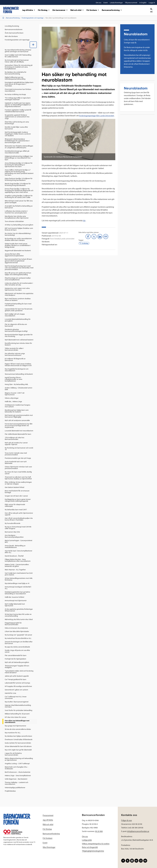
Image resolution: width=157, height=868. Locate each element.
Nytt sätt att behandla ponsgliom (17, 662)
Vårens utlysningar (12, 398)
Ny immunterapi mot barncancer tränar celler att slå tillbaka (17, 61)
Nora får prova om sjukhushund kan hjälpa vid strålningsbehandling (18, 274)
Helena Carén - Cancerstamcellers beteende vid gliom (17, 565)
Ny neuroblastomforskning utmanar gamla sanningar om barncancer (18, 51)
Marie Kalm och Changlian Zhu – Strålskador (16, 768)
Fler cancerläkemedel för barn (16, 655)
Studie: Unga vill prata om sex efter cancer (17, 651)
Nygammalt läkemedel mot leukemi (18, 250)
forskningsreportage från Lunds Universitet (96, 116)
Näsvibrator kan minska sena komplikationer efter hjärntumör (17, 217)
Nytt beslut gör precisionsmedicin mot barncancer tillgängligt (19, 416)
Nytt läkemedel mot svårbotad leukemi (19, 340)
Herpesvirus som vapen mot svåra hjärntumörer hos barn (17, 289)
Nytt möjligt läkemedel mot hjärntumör (15, 605)
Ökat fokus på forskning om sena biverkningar (17, 123)
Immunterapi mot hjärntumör (16, 600)
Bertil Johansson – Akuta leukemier (18, 772)
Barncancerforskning (13, 18)
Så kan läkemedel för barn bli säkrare (18, 746)
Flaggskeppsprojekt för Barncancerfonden (13, 624)
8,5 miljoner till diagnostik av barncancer (15, 359)
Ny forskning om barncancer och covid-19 (19, 449)
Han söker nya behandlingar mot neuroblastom (17, 721)
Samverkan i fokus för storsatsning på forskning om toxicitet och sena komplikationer (19, 67)
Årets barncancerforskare (14, 33)
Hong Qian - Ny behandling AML (16, 384)
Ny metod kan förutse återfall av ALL (18, 638)
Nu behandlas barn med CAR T (16, 510)
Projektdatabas (10, 791)
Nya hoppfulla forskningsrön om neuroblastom (17, 370)
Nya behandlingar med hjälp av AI (17, 583)
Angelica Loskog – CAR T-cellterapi (17, 763)
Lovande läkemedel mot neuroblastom (19, 431)
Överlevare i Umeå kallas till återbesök (19, 739)
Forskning (84, 243)
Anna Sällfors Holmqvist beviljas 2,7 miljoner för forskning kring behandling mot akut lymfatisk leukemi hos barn (19, 172)
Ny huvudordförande (13, 523)
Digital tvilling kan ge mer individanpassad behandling (15, 78)
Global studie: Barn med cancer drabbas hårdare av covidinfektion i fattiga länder (18, 245)
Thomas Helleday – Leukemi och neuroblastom (16, 783)
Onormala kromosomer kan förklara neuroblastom (18, 90)
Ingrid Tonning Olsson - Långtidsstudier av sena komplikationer (13, 379)
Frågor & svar (127, 820)
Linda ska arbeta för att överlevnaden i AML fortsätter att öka (19, 284)
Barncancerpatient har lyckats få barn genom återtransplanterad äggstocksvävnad (18, 261)
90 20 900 (99, 831)
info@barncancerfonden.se (138, 831)
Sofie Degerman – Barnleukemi (16, 779)
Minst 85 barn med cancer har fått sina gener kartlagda (19, 202)
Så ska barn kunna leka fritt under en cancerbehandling (18, 615)
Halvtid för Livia (10, 693)
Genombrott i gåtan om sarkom (16, 690)
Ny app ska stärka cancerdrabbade (17, 647)
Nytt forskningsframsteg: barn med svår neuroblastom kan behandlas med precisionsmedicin (19, 268)
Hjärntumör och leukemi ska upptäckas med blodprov (19, 294)
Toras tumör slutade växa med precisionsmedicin (16, 454)
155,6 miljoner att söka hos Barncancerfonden (15, 438)
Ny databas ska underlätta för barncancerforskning (16, 73)
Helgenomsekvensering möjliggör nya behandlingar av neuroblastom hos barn (19, 158)
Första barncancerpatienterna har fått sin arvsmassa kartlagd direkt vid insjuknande (19, 425)
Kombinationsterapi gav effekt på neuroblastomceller (17, 152)
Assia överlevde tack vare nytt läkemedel (16, 462)
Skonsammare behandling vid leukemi (19, 374)
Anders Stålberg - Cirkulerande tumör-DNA (19, 389)
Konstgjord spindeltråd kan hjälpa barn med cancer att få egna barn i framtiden (19, 84)
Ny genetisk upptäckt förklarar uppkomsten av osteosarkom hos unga (17, 117)
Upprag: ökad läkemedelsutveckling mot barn (18, 706)
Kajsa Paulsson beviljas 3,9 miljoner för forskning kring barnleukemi (19, 179)
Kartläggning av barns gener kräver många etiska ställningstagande (18, 500)
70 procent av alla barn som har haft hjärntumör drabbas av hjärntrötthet (18, 478)
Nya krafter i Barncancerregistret (17, 702)
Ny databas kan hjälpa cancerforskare (18, 736)
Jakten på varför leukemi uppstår (17, 676)
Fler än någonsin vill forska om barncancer (16, 325)
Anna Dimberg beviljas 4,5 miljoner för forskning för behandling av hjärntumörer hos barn (19, 165)
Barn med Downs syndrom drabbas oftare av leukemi (18, 299)
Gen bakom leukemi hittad (14, 487)
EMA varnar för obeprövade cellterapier (15, 505)
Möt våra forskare (11, 36)
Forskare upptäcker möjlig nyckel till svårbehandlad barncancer (18, 111)
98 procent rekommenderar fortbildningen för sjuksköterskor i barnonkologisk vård (17, 141)
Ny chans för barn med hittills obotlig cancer (18, 473)
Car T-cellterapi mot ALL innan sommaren (16, 697)
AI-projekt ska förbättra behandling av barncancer (19, 207)
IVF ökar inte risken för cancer (16, 717)
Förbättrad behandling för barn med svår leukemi (18, 305)
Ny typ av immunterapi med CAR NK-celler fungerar (18, 528)
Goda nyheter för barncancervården (18, 743)
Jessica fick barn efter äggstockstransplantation (14, 255)
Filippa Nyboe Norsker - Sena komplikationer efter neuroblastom (18, 560)
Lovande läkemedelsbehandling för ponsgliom (18, 320)
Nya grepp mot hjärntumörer (15, 726)
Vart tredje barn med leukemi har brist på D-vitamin (19, 574)
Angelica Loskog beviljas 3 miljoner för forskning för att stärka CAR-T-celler (19, 196)
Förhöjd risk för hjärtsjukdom (15, 659)
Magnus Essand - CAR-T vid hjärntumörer (15, 394)
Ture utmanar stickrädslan (14, 221)
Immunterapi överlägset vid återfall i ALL (18, 588)
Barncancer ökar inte (12, 532)
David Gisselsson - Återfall (14, 556)
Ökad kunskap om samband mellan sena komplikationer (18, 279)
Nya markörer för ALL (13, 733)
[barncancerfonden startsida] (11, 10)
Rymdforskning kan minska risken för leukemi (18, 344)
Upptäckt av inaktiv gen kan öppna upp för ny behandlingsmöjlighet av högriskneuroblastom (18, 105)
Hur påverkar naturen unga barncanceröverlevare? (15, 354)
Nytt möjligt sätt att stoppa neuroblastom (15, 315)
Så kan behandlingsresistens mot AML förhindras (19, 579)
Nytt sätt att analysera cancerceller (17, 420)
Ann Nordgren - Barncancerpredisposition (14, 536)
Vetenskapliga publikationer (15, 787)
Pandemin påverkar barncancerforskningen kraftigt (16, 330)
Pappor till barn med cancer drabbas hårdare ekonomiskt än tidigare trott (18, 365)
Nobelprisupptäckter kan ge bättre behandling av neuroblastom (17, 593)
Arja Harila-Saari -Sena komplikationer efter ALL (19, 552)
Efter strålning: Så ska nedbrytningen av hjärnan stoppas (18, 483)
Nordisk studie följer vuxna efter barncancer (16, 128)
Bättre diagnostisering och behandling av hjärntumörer (19, 759)
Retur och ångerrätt (90, 847)
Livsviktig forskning (12, 26)
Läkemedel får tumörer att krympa (17, 683)
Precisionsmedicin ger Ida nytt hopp (18, 458)
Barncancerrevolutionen (14, 29)
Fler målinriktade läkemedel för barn (18, 434)
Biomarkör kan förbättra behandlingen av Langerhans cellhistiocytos (19, 147)
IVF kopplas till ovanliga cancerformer (18, 686)
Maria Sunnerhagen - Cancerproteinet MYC (19, 541)
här (84, 220)
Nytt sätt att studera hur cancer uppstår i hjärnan (16, 443)
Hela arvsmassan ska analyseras (16, 628)
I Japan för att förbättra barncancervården (13, 754)
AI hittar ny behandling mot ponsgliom (19, 225)
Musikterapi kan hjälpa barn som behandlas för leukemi (17, 411)
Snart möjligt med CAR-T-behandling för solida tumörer (18, 56)
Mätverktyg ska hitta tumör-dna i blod (19, 619)
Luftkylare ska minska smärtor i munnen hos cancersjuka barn (16, 212)
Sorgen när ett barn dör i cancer (16, 496)
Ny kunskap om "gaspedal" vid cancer (18, 635)
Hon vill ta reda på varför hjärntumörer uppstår (19, 514)
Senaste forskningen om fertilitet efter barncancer (19, 643)
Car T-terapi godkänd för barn (16, 679)
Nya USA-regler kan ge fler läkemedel (18, 750)
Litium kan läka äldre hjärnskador (17, 631)
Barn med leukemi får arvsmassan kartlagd (17, 492)
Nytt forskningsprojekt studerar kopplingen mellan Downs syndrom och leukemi (18, 134)
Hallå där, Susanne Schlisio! (14, 597)
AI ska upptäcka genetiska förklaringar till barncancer (19, 610)
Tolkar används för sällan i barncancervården (14, 349)
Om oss (85, 836)
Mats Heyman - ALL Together (15, 570)
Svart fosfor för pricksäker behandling (19, 710)
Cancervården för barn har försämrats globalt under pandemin (19, 310)
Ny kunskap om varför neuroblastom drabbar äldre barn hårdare (18, 239)
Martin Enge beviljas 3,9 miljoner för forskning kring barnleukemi (18, 184)
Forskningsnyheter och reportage (33, 18)
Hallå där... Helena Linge (13, 401)
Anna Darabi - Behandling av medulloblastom (15, 546)
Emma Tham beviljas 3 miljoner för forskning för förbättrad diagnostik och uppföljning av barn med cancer (19, 190)
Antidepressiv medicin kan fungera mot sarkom (17, 406)
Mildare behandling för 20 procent (17, 714)
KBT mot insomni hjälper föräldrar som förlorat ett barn (19, 229)
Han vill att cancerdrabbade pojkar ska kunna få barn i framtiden (19, 519)
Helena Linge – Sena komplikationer (18, 775)
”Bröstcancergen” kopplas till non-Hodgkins (17, 667)
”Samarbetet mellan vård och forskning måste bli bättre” (19, 672)
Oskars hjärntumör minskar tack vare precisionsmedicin (18, 468)
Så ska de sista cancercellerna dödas (18, 729)
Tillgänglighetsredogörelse (93, 851)
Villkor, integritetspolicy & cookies (96, 844)
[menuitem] (20, 26)
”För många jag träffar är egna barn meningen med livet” (18, 99)
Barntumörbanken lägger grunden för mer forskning (19, 335)
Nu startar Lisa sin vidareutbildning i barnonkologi (18, 234)
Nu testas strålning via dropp (15, 94)
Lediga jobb (87, 840)
